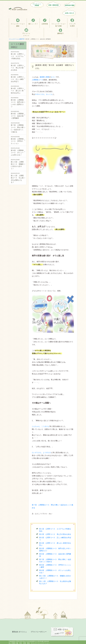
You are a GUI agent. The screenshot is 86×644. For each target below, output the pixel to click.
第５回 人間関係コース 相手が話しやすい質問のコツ (18, 102)
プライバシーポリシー (39, 632)
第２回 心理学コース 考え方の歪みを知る (55, 534)
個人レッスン (33, 24)
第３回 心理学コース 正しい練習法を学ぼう (18, 78)
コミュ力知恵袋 (72, 25)
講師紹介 (60, 33)
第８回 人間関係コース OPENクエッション (18, 140)
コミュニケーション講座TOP (16, 39)
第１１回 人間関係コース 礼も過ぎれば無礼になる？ (18, 178)
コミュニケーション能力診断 (58, 25)
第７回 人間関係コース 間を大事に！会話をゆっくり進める (18, 127)
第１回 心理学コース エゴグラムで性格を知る (18, 55)
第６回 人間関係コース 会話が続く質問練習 (18, 115)
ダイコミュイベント (26, 34)
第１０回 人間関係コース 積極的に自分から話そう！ (18, 164)
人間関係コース (37, 80)
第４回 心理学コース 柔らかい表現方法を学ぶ (18, 89)
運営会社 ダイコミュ (19, 632)
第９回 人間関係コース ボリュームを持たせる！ (18, 151)
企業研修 (45, 24)
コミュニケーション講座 (18, 25)
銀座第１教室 (45, 77)
